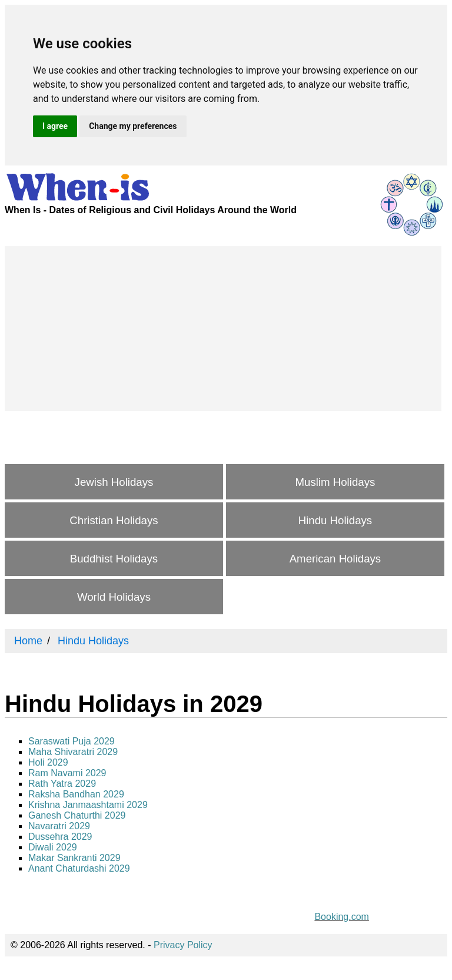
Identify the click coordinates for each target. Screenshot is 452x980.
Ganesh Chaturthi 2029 (77, 815)
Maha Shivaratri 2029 (73, 752)
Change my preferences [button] (133, 126)
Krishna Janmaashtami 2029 (88, 805)
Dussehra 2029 (60, 837)
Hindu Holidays (335, 520)
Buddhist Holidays (114, 559)
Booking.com (342, 917)
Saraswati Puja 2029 (72, 741)
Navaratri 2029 (59, 826)
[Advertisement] (223, 329)
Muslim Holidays (335, 482)
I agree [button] (55, 126)
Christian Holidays (114, 520)
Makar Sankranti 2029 (74, 858)
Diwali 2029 (53, 847)
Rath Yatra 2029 (62, 784)
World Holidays (114, 597)
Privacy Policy (183, 945)
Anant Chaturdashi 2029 (79, 868)
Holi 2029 (48, 762)
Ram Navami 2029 (67, 773)
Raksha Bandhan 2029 (76, 794)
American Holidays (335, 559)
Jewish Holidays (114, 482)
